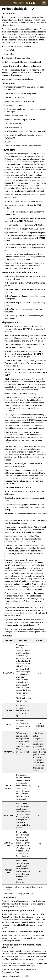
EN (44, 3)
